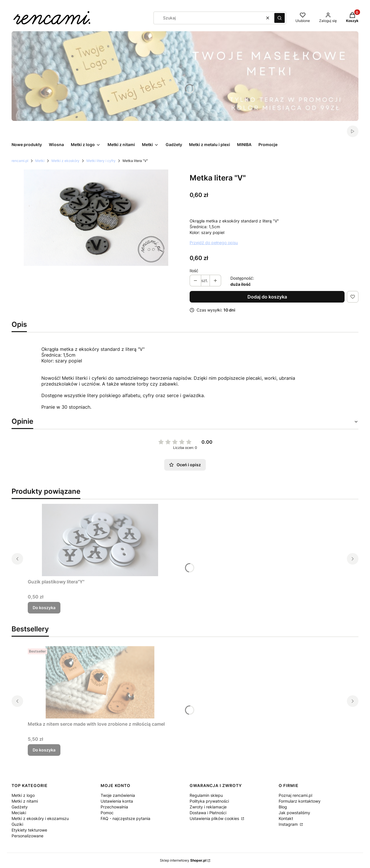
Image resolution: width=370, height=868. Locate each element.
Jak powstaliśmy (294, 813)
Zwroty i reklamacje (208, 807)
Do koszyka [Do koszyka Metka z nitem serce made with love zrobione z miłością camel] (44, 750)
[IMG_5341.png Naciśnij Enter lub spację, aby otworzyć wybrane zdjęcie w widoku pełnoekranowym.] (96, 218)
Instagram (289, 824)
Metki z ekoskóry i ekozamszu (40, 818)
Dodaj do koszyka (267, 297)
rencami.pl (20, 161)
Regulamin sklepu (206, 795)
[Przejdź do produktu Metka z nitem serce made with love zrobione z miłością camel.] (100, 682)
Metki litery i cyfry (101, 161)
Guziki (17, 824)
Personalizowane (27, 836)
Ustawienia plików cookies (215, 818)
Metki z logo (23, 795)
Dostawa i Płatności (208, 813)
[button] (280, 18)
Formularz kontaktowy (300, 801)
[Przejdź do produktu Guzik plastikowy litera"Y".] (100, 540)
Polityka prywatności (209, 801)
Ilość (194, 271)
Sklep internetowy (183, 860)
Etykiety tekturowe (29, 830)
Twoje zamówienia (118, 795)
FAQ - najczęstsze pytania (125, 818)
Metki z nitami (25, 801)
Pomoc (107, 813)
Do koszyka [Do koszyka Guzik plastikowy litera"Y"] (44, 608)
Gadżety (20, 807)
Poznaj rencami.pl (295, 795)
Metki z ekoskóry (65, 161)
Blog (283, 807)
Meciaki (19, 813)
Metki (40, 161)
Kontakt (286, 818)
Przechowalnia (114, 807)
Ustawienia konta (117, 801)
